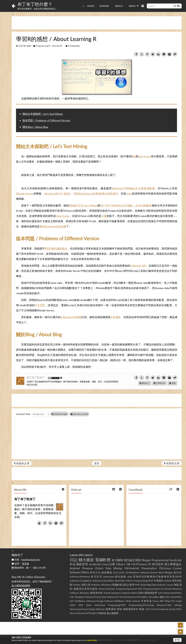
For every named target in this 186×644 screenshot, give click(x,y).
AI (162, 589)
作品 (73, 564)
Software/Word (130, 593)
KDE (81, 605)
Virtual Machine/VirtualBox (133, 597)
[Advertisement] (97, 23)
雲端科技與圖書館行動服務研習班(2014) (157, 576)
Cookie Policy (92, 640)
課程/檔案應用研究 (128, 609)
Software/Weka (79, 572)
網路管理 (82, 564)
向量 (104, 216)
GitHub (168, 581)
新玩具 (178, 572)
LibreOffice (176, 597)
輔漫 (142, 609)
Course (177, 568)
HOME (91, 6)
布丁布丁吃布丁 (36, 378)
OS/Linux (165, 568)
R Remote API (138, 266)
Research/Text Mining (169, 605)
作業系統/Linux (150, 601)
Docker (77, 585)
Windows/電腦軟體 (112, 585)
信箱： (26, 559)
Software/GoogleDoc (81, 581)
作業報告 (159, 581)
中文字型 (40, 305)
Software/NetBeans (115, 601)
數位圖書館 (113, 613)
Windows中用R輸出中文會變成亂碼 (133, 188)
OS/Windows (132, 572)
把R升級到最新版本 (56, 248)
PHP (137, 585)
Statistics (96, 585)
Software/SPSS (84, 613)
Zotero (99, 568)
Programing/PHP (117, 605)
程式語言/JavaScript (102, 576)
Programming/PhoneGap (141, 605)
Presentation (149, 568)
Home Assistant (107, 589)
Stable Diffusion (97, 609)
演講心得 (86, 585)
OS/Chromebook (160, 609)
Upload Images (59, 414)
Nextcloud (100, 605)
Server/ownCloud (79, 609)
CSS (173, 601)
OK (177, 640)
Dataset (168, 589)
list (134, 156)
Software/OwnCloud (95, 597)
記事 (112, 564)
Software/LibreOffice (103, 581)
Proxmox (87, 568)
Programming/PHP (143, 581)
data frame (145, 156)
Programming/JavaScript (167, 560)
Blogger (146, 560)
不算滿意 (116, 317)
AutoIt (107, 593)
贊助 (172, 383)
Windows (85, 593)
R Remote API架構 (71, 317)
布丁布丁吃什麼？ (35, 4)
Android (75, 568)
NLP (72, 601)
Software (74, 593)
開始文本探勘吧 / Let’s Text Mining (43, 114)
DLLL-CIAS (119, 572)
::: (83, 6)
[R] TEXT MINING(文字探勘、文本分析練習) (126, 205)
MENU (134, 6)
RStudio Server (25, 193)
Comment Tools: (23, 414)
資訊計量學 (129, 585)
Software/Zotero (149, 572)
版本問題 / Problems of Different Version (46, 120)
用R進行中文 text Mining (83, 205)
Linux (105, 564)
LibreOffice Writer (124, 581)
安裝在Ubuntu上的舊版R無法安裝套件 (96, 193)
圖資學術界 (97, 593)
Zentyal (136, 601)
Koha (89, 605)
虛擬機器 (107, 572)
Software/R (57, 46)
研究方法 (95, 572)
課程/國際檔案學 (148, 593)
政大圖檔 (117, 560)
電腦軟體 (103, 560)
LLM (160, 593)
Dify (168, 597)
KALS (73, 605)
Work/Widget (166, 572)
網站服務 (121, 576)
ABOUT (119, 6)
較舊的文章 (172, 463)
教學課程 (111, 609)
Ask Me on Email (81, 414)
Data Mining (114, 568)
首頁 (97, 463)
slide (130, 576)
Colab (179, 601)
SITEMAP (104, 6)
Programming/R (43, 46)
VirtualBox (154, 597)
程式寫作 (158, 564)
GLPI (148, 609)
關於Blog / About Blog (35, 127)
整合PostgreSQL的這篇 (53, 226)
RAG (140, 589)
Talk (128, 564)
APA (162, 601)
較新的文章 (22, 463)
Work (129, 601)
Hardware (116, 593)
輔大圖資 (86, 560)
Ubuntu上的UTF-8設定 (57, 193)
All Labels (86, 555)
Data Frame (63, 216)
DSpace (121, 564)
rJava (129, 193)
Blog (167, 601)
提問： (20, 564)
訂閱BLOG (159, 383)
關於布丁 (145, 383)
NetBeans (80, 601)
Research (177, 589)
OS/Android (132, 568)
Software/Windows (80, 576)
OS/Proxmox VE (141, 564)
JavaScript (95, 564)
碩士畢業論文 (173, 564)
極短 (162, 597)
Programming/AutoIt (126, 589)
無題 (176, 585)
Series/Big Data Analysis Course (157, 585)
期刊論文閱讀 (132, 560)
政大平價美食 (99, 613)
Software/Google (95, 601)
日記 (74, 560)
